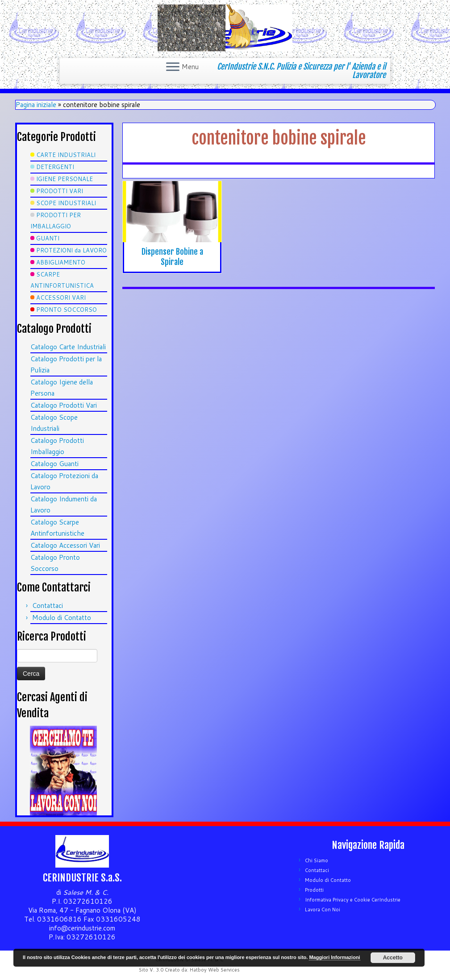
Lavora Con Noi (323, 910)
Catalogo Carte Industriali (68, 347)
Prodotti (314, 890)
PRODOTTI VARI (60, 191)
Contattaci (48, 606)
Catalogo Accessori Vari (65, 545)
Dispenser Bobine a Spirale (172, 257)
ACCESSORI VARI (61, 298)
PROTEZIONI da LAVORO (71, 250)
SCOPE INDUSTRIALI (66, 203)
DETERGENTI (55, 167)
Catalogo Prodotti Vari (64, 405)
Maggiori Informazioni (334, 957)
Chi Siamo (317, 860)
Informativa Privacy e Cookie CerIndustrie (353, 900)
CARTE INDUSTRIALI (66, 155)
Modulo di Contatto (62, 618)
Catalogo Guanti (54, 464)
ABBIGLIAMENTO (61, 262)
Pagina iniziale (36, 105)
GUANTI (48, 238)
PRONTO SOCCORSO (67, 310)
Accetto (393, 958)
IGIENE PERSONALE (65, 179)
